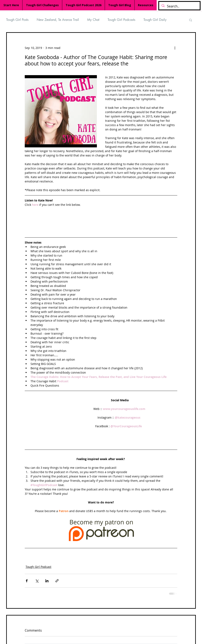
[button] (191, 20)
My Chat (93, 20)
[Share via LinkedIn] (47, 581)
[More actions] (175, 48)
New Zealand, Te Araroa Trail (58, 20)
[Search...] (179, 6)
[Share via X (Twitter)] (37, 581)
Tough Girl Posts (17, 20)
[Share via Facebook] (27, 581)
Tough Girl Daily (155, 20)
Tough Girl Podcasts (121, 20)
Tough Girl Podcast (38, 567)
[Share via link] (57, 581)
